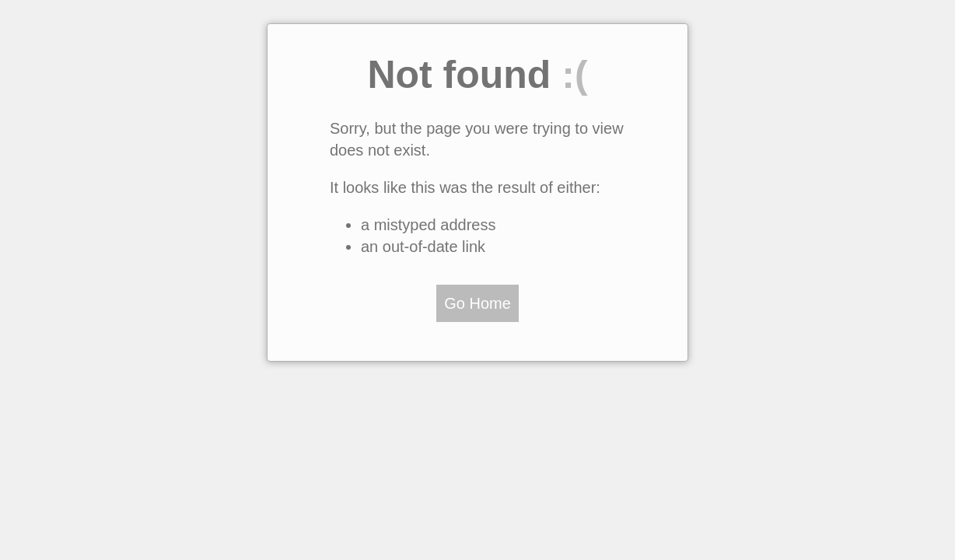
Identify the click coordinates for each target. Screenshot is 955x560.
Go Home (477, 303)
